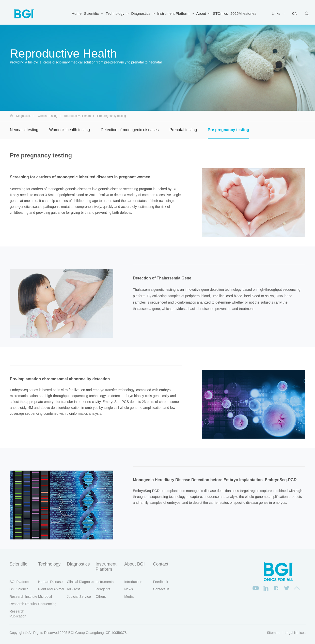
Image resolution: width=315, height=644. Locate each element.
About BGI (134, 564)
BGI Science (19, 589)
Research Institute (23, 597)
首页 (11, 115)
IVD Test (73, 589)
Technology (115, 13)
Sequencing (47, 604)
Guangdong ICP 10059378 (106, 633)
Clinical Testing (48, 116)
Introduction (133, 582)
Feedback (161, 582)
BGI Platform (19, 582)
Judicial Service (79, 597)
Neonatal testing (24, 130)
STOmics (220, 13)
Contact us (161, 589)
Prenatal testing (183, 130)
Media (129, 597)
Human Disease (50, 582)
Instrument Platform (173, 13)
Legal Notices (295, 633)
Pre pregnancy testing (228, 130)
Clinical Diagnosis (81, 582)
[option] (253, 203)
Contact (161, 564)
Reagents (103, 589)
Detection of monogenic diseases (130, 130)
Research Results (23, 604)
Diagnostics (141, 13)
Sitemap (273, 633)
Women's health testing (70, 130)
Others (101, 597)
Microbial (45, 597)
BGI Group (77, 633)
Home (77, 13)
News (129, 589)
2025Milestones (243, 13)
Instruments (104, 582)
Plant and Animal (51, 589)
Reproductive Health (77, 116)
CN (295, 13)
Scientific (91, 13)
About (201, 13)
